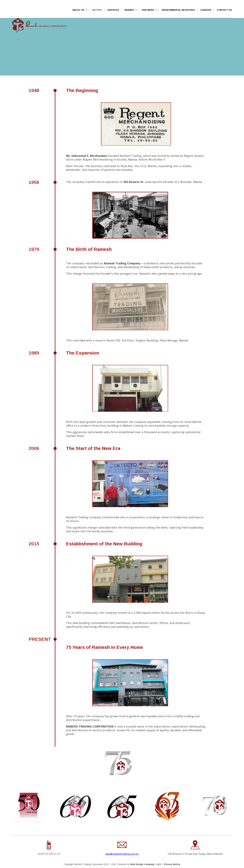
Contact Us (224, 10)
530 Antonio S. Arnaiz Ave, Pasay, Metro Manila (195, 854)
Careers (206, 10)
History (97, 10)
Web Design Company (142, 864)
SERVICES (113, 10)
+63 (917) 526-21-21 (49, 854)
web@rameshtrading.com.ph (122, 854)
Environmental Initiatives (178, 10)
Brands (129, 10)
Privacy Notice (172, 864)
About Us (78, 10)
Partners (148, 10)
